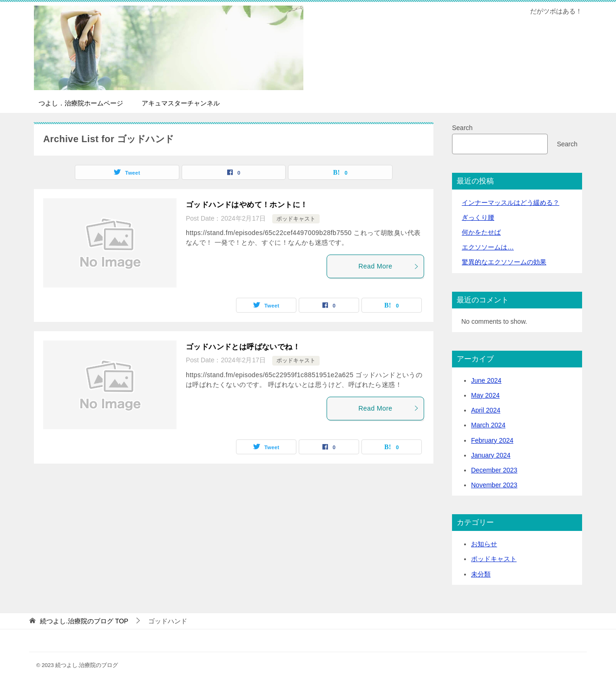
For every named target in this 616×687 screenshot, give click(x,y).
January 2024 (491, 455)
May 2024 (485, 395)
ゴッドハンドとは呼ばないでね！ (243, 347)
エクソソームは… (488, 247)
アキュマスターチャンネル (181, 103)
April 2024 (486, 410)
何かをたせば (481, 232)
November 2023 (494, 485)
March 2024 (488, 425)
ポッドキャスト (296, 219)
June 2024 (486, 380)
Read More (389, 266)
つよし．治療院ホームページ (81, 103)
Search (462, 128)
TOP (84, 621)
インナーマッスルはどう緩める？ (511, 203)
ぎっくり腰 (478, 217)
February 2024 (492, 440)
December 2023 (494, 470)
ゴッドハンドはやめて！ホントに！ (247, 205)
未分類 (481, 574)
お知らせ (484, 544)
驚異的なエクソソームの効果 (504, 262)
